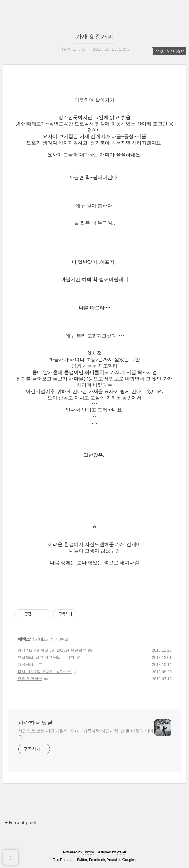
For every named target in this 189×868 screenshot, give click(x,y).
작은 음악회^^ (30, 679)
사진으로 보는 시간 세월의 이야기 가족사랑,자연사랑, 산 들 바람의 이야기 (86, 734)
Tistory (89, 852)
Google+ (129, 860)
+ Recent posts (21, 823)
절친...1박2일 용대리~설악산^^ (45, 672)
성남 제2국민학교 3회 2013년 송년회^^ (52, 650)
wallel (122, 852)
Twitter (82, 860)
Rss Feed (61, 860)
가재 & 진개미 (94, 36)
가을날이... (27, 665)
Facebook (97, 860)
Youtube (114, 860)
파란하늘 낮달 (35, 723)
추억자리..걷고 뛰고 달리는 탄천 (46, 658)
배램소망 (26, 639)
